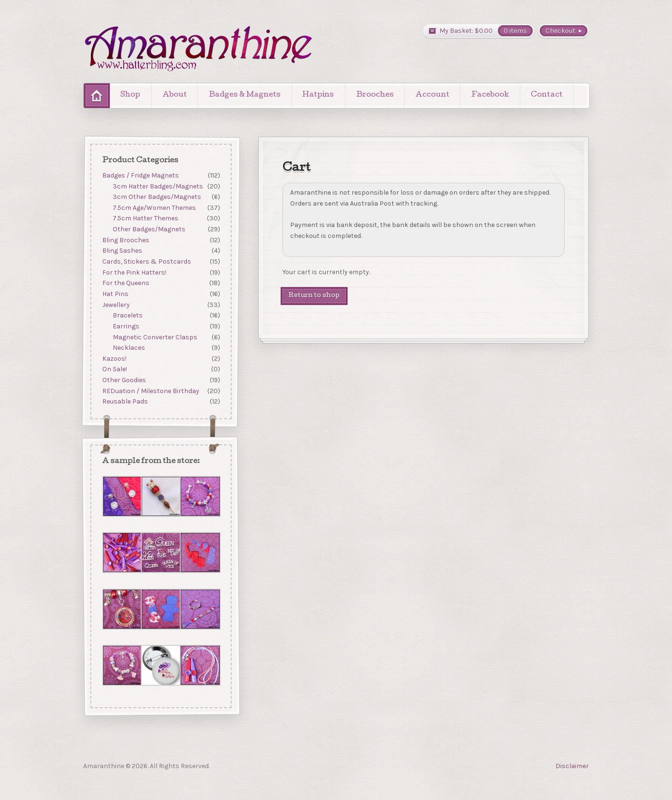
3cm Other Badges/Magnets (157, 197)
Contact (547, 95)
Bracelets (128, 315)
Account (433, 95)
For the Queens (125, 283)
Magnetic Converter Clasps (155, 337)
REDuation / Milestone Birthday (150, 391)
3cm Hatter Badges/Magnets (158, 186)
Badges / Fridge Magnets (140, 175)
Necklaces (129, 348)
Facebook (490, 95)
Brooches (375, 95)
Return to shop (314, 296)
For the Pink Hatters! (134, 272)
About (175, 95)
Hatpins (318, 95)
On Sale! (114, 370)
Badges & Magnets (245, 95)
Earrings (126, 326)
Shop (130, 95)
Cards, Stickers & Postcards (146, 262)
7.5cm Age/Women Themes (154, 208)
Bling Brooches (125, 240)
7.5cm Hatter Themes (146, 219)
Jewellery (116, 305)
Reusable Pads (125, 402)
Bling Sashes (122, 251)
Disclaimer (572, 766)
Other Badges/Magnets (149, 229)
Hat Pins (115, 294)
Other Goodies (124, 380)
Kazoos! (114, 359)
